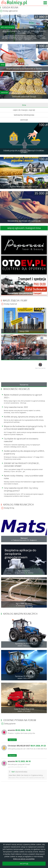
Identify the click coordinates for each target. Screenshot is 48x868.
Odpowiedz (12, 740)
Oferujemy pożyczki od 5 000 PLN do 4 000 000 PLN (27, 749)
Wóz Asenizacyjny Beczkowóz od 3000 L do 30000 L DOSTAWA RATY (24, 32)
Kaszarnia (24, 385)
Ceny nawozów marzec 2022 (16, 407)
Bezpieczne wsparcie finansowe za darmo (24, 69)
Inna (3, 65)
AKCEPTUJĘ (24, 864)
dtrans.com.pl (24, 358)
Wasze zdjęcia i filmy (15, 301)
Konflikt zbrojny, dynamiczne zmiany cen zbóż (23, 417)
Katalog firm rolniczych (19, 505)
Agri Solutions (24, 571)
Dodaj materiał (9, 304)
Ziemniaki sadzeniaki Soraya (24, 96)
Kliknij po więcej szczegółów (24, 859)
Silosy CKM (24, 331)
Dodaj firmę (8, 508)
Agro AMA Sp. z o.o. (24, 604)
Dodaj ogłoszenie (9, 11)
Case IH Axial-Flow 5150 (24, 709)
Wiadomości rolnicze (17, 389)
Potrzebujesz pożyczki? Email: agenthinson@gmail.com (19, 766)
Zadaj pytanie (8, 724)
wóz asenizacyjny (7, 27)
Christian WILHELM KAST (27, 746)
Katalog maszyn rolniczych (20, 614)
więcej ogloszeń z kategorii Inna (24, 228)
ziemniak (4, 92)
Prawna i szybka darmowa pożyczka (21, 733)
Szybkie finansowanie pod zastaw (24, 187)
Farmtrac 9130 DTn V (24, 676)
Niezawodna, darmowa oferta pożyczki (24, 221)
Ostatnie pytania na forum (20, 720)
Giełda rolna (10, 7)
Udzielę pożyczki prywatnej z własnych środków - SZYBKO (24, 151)
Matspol (24, 538)
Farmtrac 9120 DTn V (24, 644)
